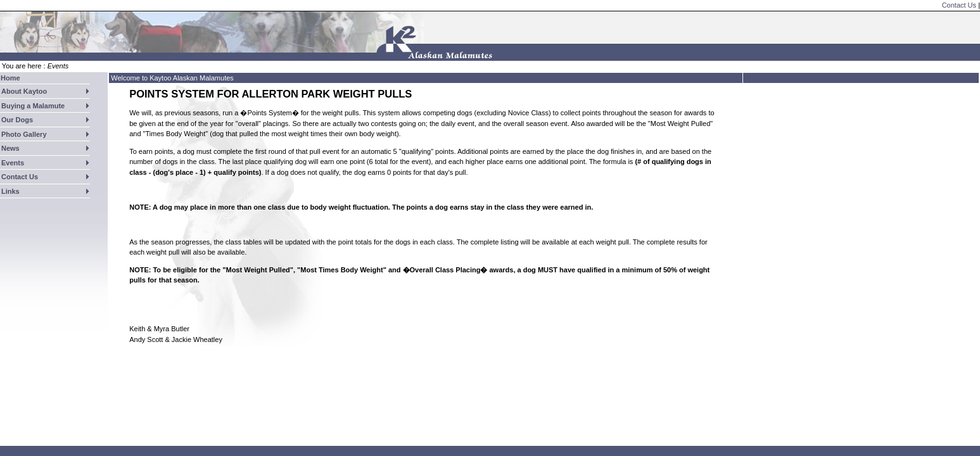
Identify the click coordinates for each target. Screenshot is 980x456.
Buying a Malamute (33, 106)
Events (13, 163)
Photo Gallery (24, 134)
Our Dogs (17, 120)
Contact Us (959, 5)
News (10, 148)
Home (10, 78)
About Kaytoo (24, 91)
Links (10, 191)
